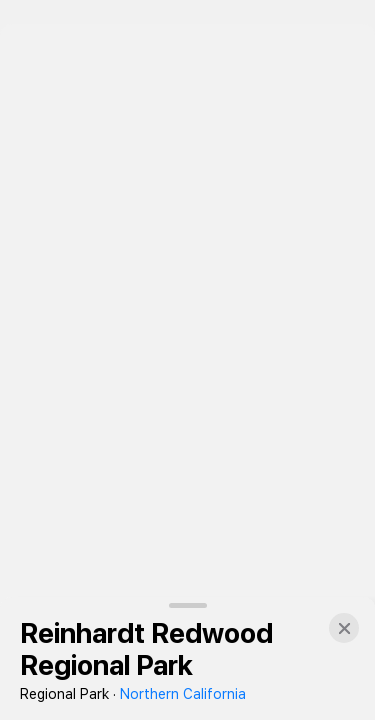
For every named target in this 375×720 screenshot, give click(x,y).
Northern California (183, 694)
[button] (344, 628)
